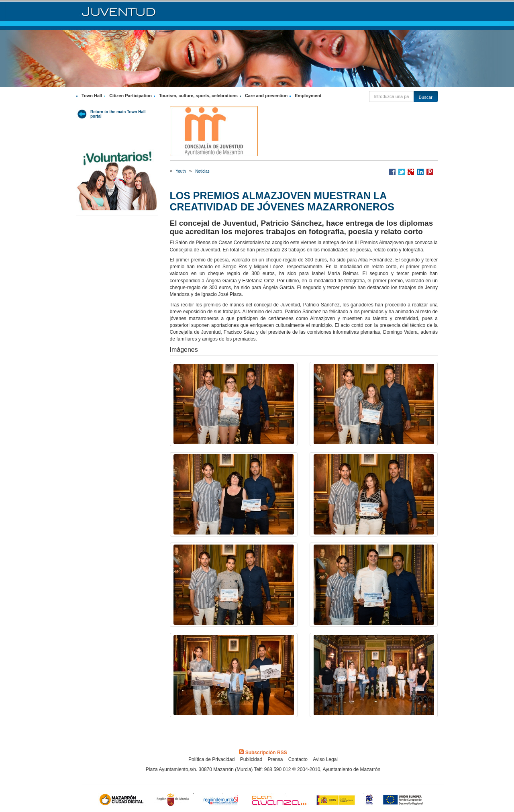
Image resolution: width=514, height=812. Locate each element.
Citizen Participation (131, 96)
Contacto (298, 759)
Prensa (275, 759)
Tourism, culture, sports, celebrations (198, 96)
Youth (181, 171)
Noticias (202, 171)
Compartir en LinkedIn (420, 172)
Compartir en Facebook (392, 172)
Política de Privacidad (211, 759)
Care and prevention (266, 96)
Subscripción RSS (263, 753)
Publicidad (251, 759)
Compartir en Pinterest (430, 172)
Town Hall (92, 96)
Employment (308, 96)
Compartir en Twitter (402, 172)
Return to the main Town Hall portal (118, 114)
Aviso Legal (325, 759)
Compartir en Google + (411, 172)
